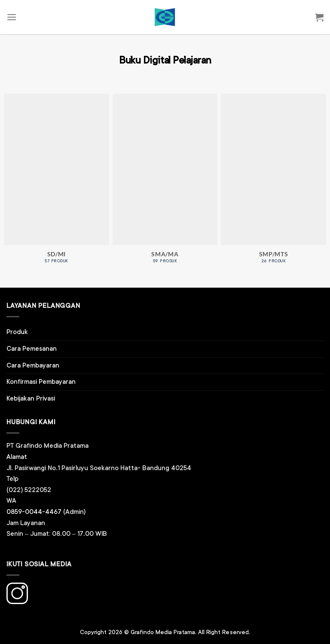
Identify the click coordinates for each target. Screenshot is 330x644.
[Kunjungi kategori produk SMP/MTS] (273, 183)
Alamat (17, 457)
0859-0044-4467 (34, 512)
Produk (17, 332)
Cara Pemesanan (32, 349)
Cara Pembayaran (33, 366)
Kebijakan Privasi (31, 399)
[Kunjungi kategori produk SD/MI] (57, 183)
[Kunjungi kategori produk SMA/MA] (165, 183)
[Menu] (12, 17)
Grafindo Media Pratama (163, 632)
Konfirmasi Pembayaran (41, 382)
